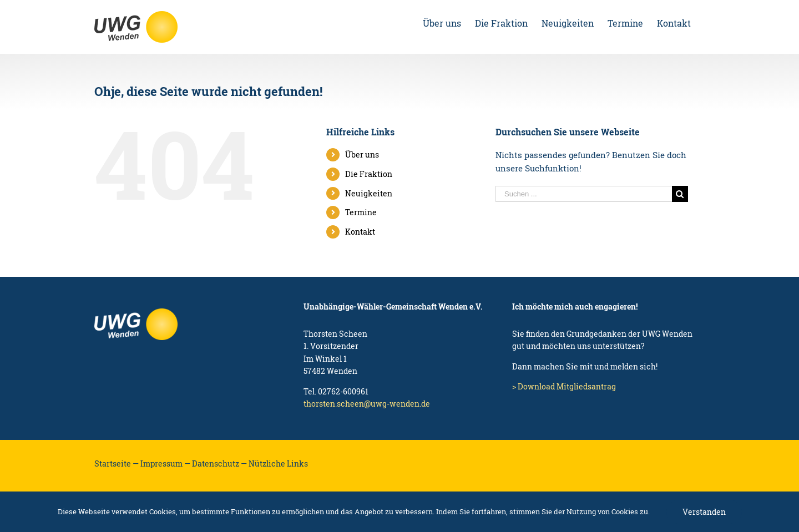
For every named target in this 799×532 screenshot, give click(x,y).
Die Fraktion (369, 174)
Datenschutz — (219, 463)
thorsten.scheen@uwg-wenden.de (367, 404)
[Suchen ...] (584, 194)
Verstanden (704, 512)
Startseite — (117, 463)
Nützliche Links (278, 463)
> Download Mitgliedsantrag (564, 386)
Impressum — (165, 463)
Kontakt (360, 232)
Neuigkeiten (369, 193)
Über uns (362, 154)
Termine (361, 212)
